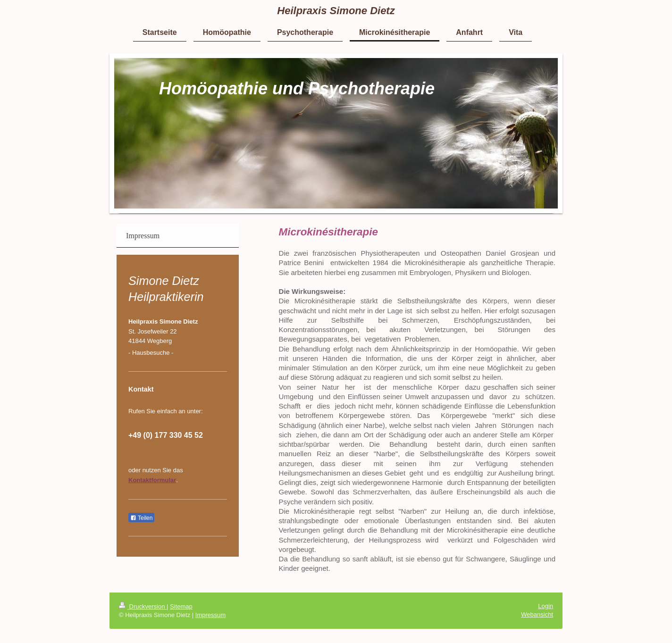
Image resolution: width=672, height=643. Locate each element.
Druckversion (143, 606)
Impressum (210, 615)
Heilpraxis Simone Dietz (336, 11)
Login (546, 606)
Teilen (141, 518)
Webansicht (537, 614)
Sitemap (181, 606)
